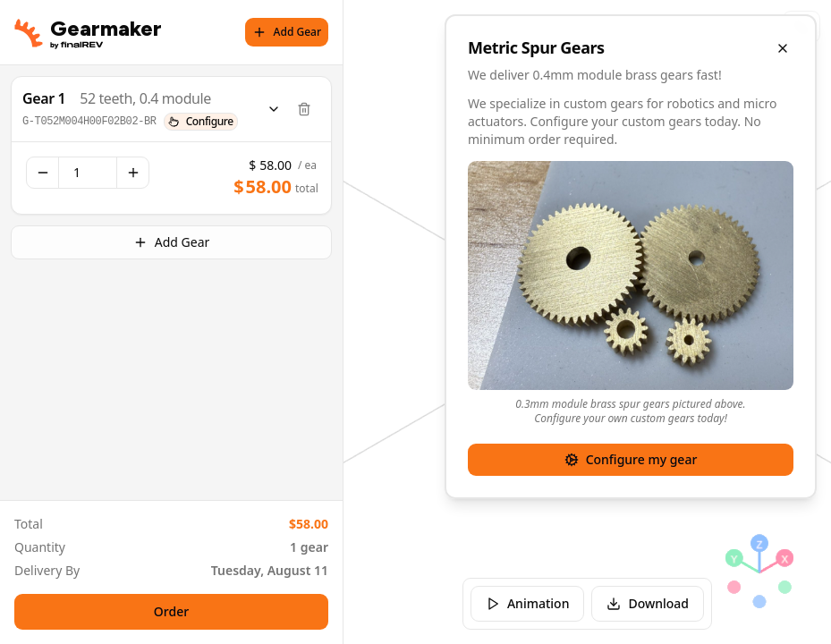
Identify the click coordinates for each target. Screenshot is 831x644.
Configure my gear (631, 459)
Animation (527, 603)
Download (648, 603)
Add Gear (287, 32)
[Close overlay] (783, 48)
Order (171, 611)
